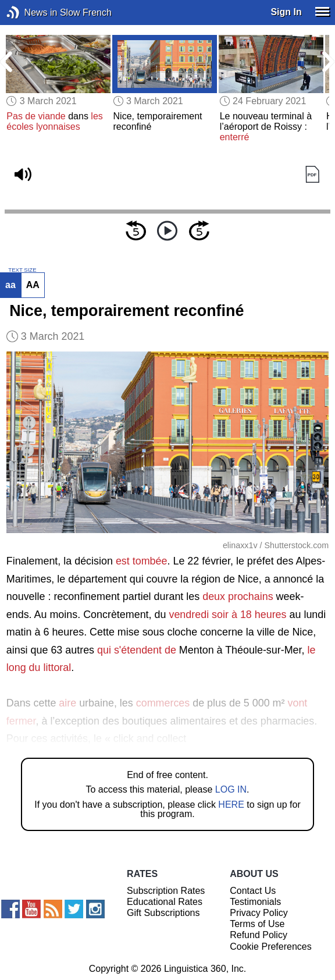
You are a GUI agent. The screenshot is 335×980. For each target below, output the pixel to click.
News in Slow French (31, 13)
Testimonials (255, 902)
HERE (231, 805)
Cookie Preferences (271, 947)
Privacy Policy (259, 913)
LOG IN (231, 789)
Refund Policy (259, 935)
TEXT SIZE (22, 270)
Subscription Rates (166, 891)
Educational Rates (165, 902)
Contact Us (253, 891)
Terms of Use (257, 924)
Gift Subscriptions (163, 913)
